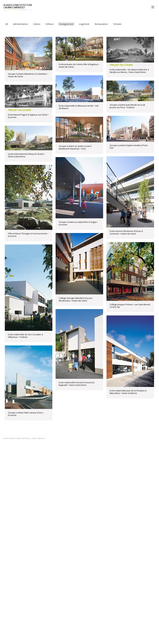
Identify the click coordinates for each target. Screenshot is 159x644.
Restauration (101, 24)
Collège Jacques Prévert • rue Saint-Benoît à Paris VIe (130, 306)
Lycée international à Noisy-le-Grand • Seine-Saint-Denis (26, 155)
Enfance (50, 24)
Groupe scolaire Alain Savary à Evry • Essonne (26, 414)
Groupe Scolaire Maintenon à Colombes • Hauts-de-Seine (28, 75)
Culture (37, 24)
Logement (84, 24)
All (7, 24)
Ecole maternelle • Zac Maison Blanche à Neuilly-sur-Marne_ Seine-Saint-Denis (129, 71)
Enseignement (66, 24)
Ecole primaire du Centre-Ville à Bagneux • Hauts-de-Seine (79, 66)
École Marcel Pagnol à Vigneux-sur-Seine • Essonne (28, 116)
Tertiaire (117, 24)
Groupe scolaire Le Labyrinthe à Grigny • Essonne (78, 223)
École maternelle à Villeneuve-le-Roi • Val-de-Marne (79, 107)
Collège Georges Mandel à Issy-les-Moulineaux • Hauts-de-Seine (76, 299)
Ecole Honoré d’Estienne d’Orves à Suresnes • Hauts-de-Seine (126, 232)
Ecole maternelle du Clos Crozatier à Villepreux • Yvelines (25, 336)
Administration (20, 24)
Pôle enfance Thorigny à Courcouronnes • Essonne (28, 235)
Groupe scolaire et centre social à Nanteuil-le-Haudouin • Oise (75, 147)
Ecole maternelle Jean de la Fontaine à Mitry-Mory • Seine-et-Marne (128, 392)
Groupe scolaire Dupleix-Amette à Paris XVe (129, 147)
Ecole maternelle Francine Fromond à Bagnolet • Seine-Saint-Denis (77, 384)
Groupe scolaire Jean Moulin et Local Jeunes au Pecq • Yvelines (127, 106)
